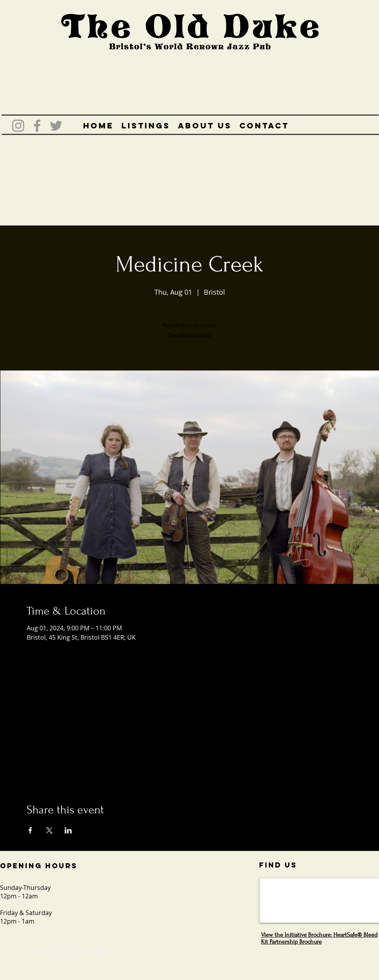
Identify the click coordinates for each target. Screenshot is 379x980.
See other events (190, 335)
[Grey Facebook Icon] (37, 126)
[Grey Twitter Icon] (56, 126)
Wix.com (105, 951)
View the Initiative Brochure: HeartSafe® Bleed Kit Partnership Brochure (319, 938)
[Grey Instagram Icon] (18, 126)
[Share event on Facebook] (30, 830)
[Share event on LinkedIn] (68, 830)
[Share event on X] (49, 830)
